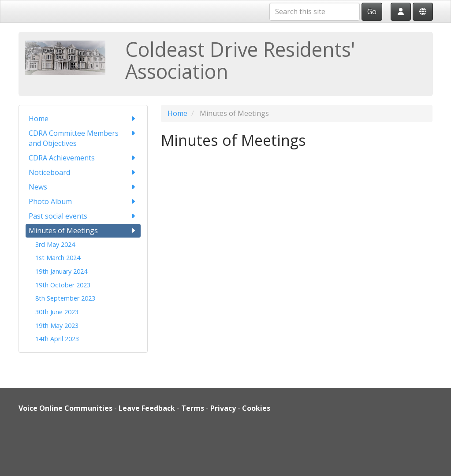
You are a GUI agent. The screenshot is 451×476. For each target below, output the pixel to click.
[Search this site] (315, 12)
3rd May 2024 (55, 244)
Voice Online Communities (65, 408)
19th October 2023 (63, 285)
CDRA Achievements (83, 158)
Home (83, 119)
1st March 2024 (58, 258)
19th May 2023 (57, 325)
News (83, 187)
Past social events (83, 216)
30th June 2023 (57, 312)
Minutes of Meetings (83, 231)
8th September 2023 (65, 298)
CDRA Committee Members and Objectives (83, 138)
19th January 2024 (61, 271)
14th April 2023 (57, 339)
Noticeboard (83, 173)
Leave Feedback (147, 408)
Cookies (256, 408)
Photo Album (83, 202)
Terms (193, 408)
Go (372, 11)
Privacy (223, 408)
